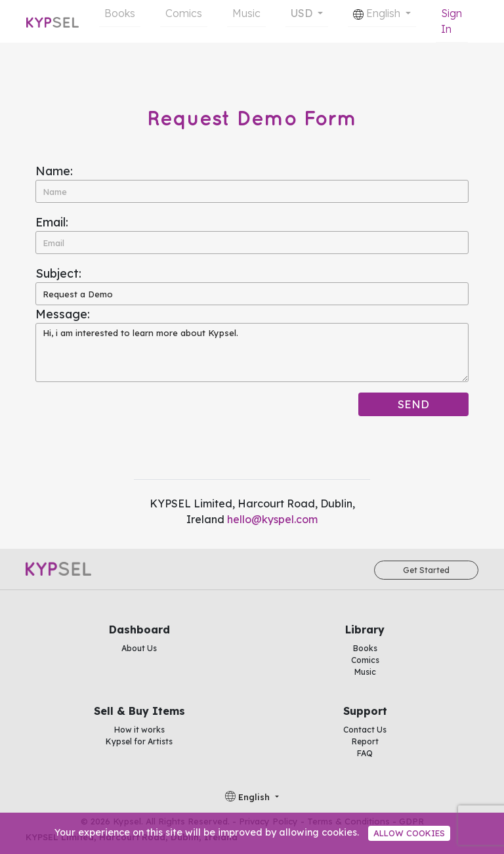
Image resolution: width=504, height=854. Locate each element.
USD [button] (303, 13)
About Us (139, 648)
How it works (139, 730)
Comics (184, 13)
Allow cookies (409, 833)
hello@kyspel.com (272, 519)
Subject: (58, 273)
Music (246, 13)
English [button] (378, 13)
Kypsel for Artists (139, 741)
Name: (54, 171)
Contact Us (365, 730)
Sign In (451, 21)
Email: (52, 222)
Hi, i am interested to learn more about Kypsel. (252, 352)
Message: (63, 314)
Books (120, 13)
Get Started (426, 570)
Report (365, 741)
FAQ (365, 753)
